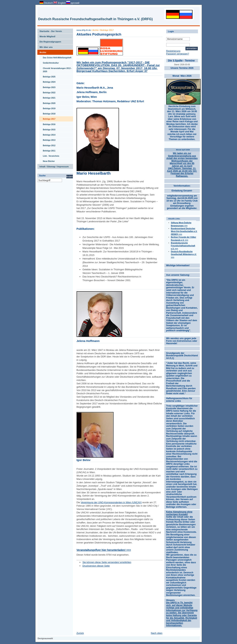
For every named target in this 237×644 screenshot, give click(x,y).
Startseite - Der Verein (50, 30)
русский (73, 3)
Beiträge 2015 (47, 129)
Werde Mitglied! (47, 36)
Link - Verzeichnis (49, 155)
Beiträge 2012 (47, 145)
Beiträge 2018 (47, 113)
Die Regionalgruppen (49, 41)
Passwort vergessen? (178, 54)
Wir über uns (45, 46)
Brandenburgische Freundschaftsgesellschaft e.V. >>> (183, 246)
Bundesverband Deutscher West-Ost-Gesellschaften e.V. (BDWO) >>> (184, 231)
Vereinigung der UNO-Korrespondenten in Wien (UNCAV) (111, 502)
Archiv (42, 52)
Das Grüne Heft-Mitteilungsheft (55, 57)
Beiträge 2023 (47, 87)
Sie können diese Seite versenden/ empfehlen (107, 562)
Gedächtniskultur (49, 62)
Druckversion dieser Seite (96, 566)
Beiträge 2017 (47, 118)
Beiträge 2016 (47, 124)
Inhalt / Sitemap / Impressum (53, 166)
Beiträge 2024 (47, 81)
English (60, 3)
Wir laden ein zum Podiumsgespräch (118, 67)
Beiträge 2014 (47, 134)
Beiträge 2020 (47, 102)
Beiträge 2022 (47, 92)
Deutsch (47, 3)
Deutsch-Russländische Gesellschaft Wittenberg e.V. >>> (184, 254)
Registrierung (173, 51)
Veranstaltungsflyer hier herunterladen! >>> (104, 550)
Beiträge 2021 (47, 97)
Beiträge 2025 (47, 76)
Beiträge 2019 (47, 108)
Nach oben (157, 633)
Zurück (80, 633)
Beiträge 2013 (47, 139)
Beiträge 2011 (47, 150)
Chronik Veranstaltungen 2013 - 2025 (56, 69)
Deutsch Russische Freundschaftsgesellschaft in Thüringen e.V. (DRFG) (96, 19)
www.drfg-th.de (84, 30)
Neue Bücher (47, 160)
